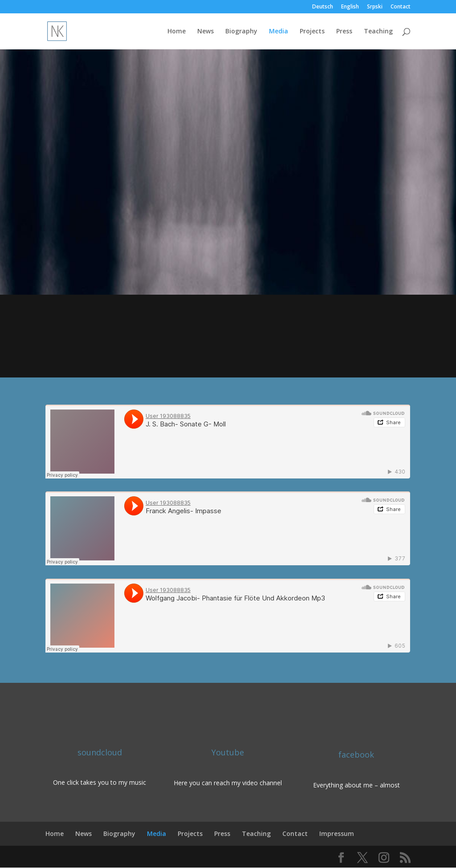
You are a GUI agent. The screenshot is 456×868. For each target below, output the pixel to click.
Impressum (337, 834)
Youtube (228, 752)
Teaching (378, 32)
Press (344, 32)
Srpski (375, 7)
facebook (356, 754)
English (350, 7)
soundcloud (100, 752)
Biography (241, 32)
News (206, 32)
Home (177, 32)
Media (279, 32)
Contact (401, 7)
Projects (312, 32)
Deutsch (323, 7)
